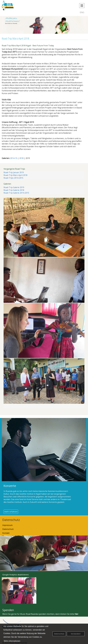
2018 (21, 158)
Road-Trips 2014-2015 (13, 178)
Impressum (7, 525)
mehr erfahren (11, 512)
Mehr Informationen (12, 641)
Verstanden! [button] (76, 634)
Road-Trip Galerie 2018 (14, 190)
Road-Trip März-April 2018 (15, 175)
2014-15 (14, 158)
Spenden (8, 610)
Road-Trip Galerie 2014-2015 (16, 193)
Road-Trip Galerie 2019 (14, 187)
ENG (82, 12)
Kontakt (6, 533)
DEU (76, 12)
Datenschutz (59, 634)
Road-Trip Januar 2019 (14, 172)
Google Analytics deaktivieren (15, 575)
